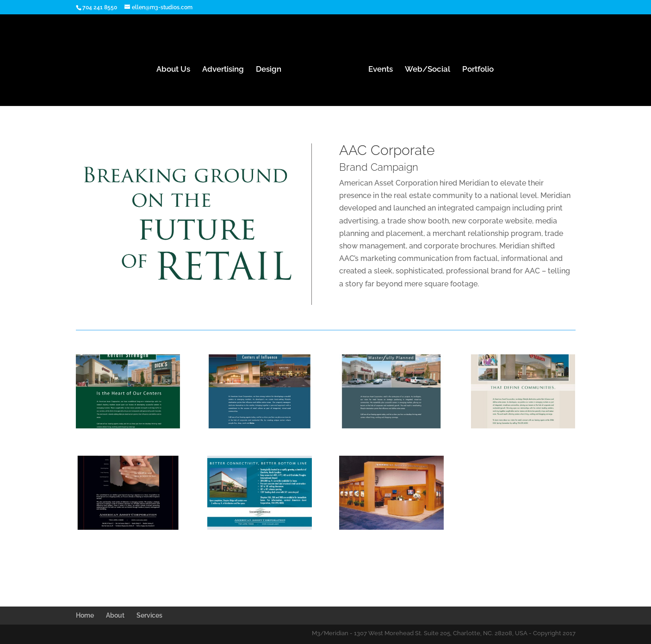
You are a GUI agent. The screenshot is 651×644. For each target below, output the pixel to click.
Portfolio (478, 70)
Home (85, 615)
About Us (173, 70)
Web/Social (428, 70)
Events (381, 70)
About (115, 615)
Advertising (223, 70)
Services (149, 615)
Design (269, 70)
